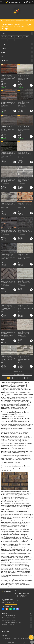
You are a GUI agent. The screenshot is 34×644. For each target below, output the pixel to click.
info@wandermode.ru (11, 604)
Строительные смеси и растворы (11, 622)
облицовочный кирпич (25, 579)
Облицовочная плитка (9, 615)
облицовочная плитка (15, 570)
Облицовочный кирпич (9, 618)
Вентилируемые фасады (9, 620)
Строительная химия (8, 625)
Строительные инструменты (10, 627)
